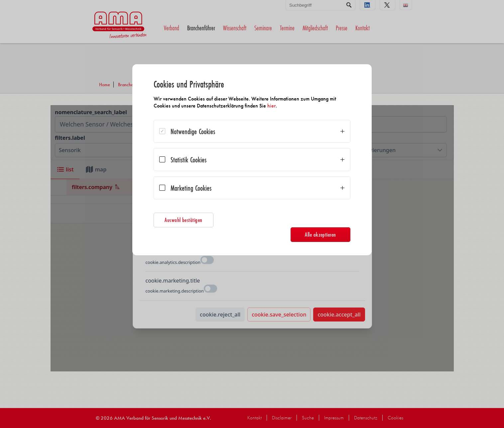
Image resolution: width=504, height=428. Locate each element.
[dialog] (252, 160)
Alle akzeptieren (320, 234)
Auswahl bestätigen (184, 220)
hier (271, 106)
